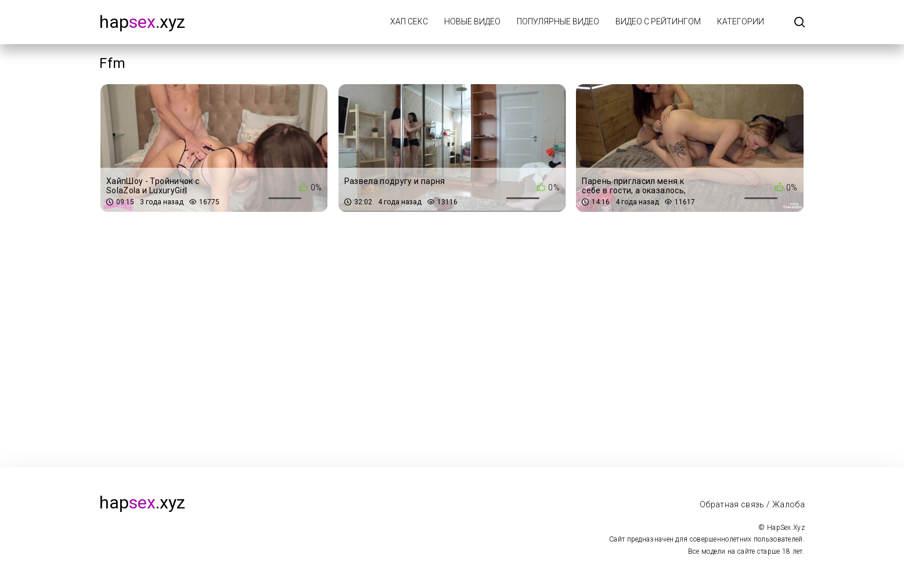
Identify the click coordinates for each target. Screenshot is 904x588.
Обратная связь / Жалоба (752, 504)
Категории (741, 21)
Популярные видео (558, 21)
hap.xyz (142, 22)
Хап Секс (409, 21)
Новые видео (472, 21)
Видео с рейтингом (658, 21)
